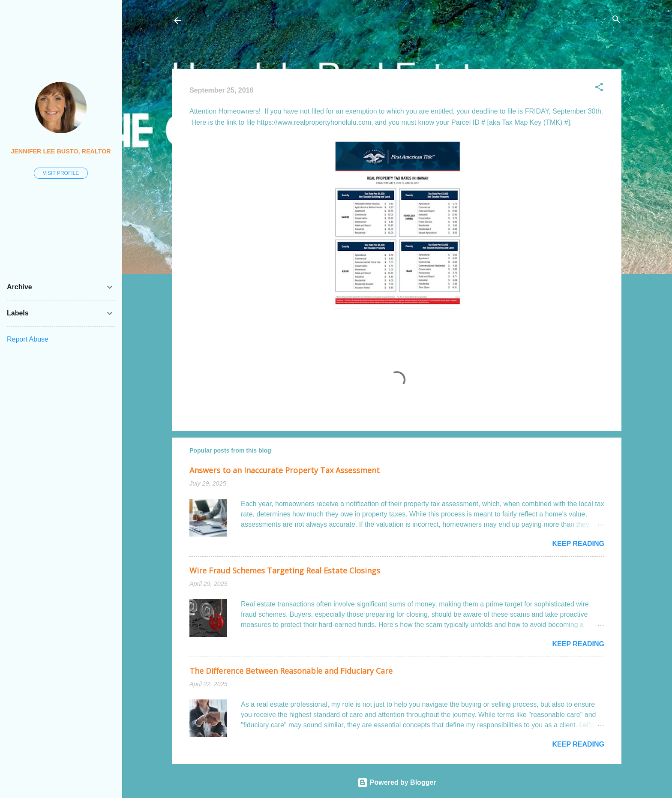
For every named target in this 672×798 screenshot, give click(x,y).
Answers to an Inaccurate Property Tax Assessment (285, 470)
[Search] (616, 20)
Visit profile (61, 173)
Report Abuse (28, 339)
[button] (599, 88)
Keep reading (578, 544)
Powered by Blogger (397, 782)
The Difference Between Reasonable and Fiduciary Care (291, 671)
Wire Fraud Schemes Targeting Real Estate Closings (285, 570)
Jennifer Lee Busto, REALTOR (61, 151)
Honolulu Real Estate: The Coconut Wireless (273, 20)
